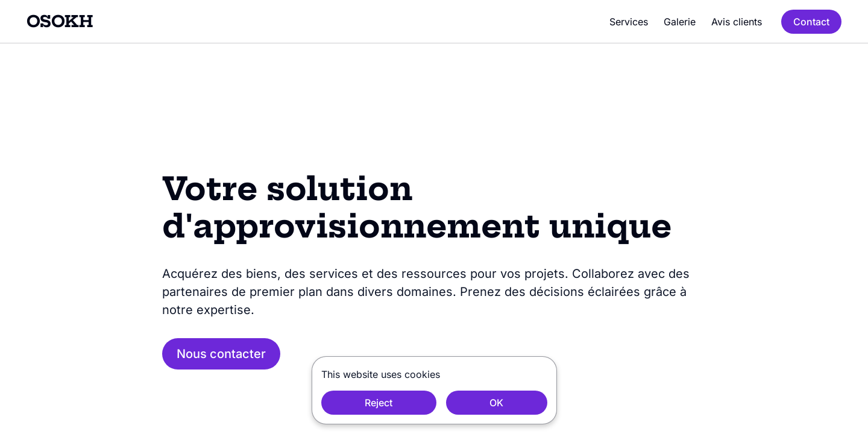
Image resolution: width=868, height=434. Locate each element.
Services (629, 22)
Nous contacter (221, 354)
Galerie (680, 22)
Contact (811, 22)
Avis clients (737, 22)
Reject (379, 403)
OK (496, 403)
